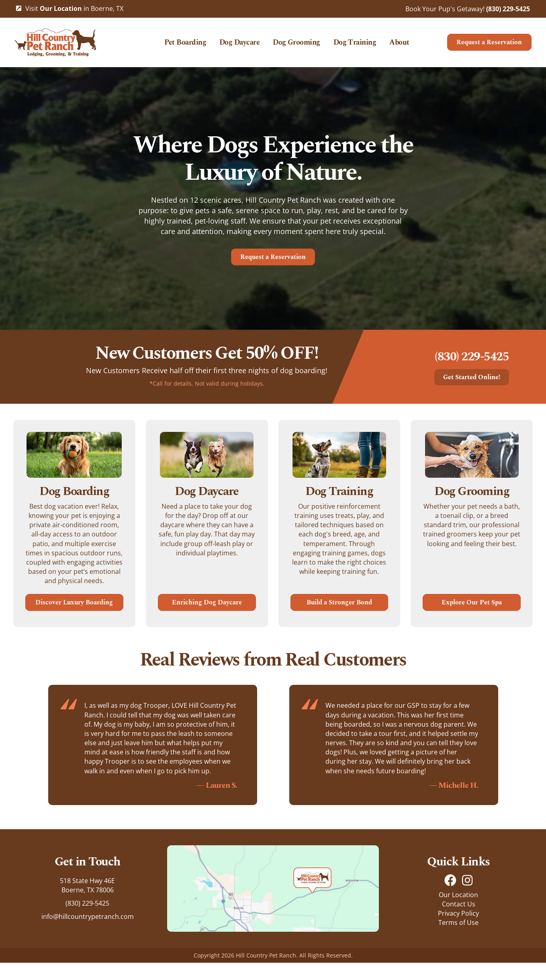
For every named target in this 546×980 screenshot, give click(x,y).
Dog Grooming (297, 46)
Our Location (458, 912)
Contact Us (459, 921)
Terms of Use (458, 940)
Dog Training (355, 46)
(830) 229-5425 (508, 9)
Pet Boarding (185, 46)
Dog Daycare (239, 46)
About (399, 46)
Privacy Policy (458, 931)
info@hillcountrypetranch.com (88, 934)
